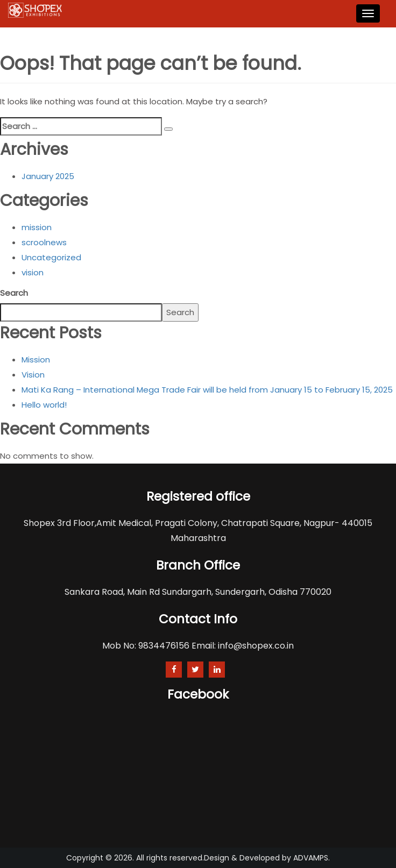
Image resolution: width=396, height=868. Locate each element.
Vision (33, 375)
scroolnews (44, 242)
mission (37, 227)
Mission (36, 360)
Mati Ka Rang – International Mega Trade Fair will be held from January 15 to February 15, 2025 (207, 390)
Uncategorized (51, 257)
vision (33, 272)
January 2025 (48, 176)
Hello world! (44, 405)
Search (14, 293)
